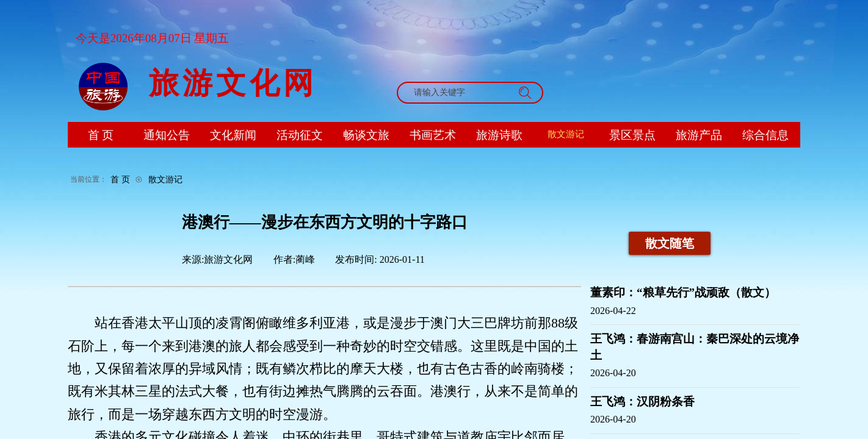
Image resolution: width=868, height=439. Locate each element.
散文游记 (165, 179)
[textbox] (458, 93)
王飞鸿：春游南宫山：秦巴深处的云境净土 (695, 347)
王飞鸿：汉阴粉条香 (642, 402)
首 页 (120, 179)
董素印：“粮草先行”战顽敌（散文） (683, 292)
